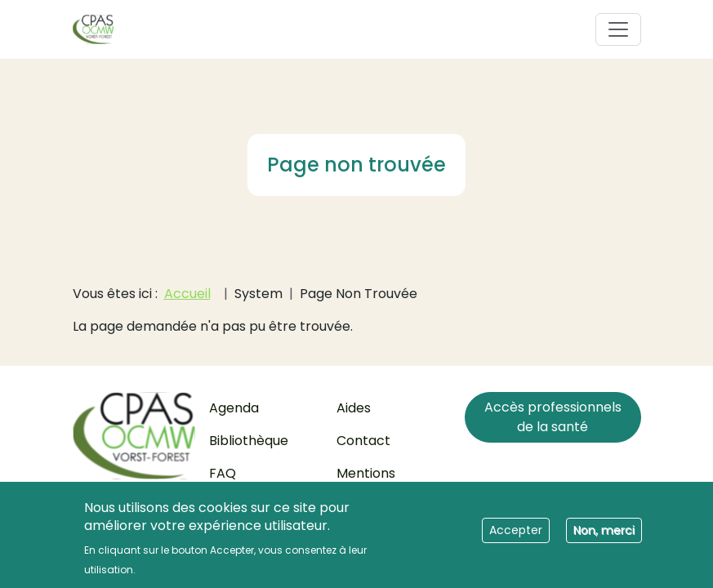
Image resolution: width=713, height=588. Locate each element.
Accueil (187, 294)
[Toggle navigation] (618, 29)
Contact (363, 441)
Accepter (516, 535)
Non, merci (604, 535)
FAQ (223, 473)
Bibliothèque (249, 441)
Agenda (234, 408)
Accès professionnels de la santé (553, 417)
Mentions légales (366, 483)
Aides (354, 408)
